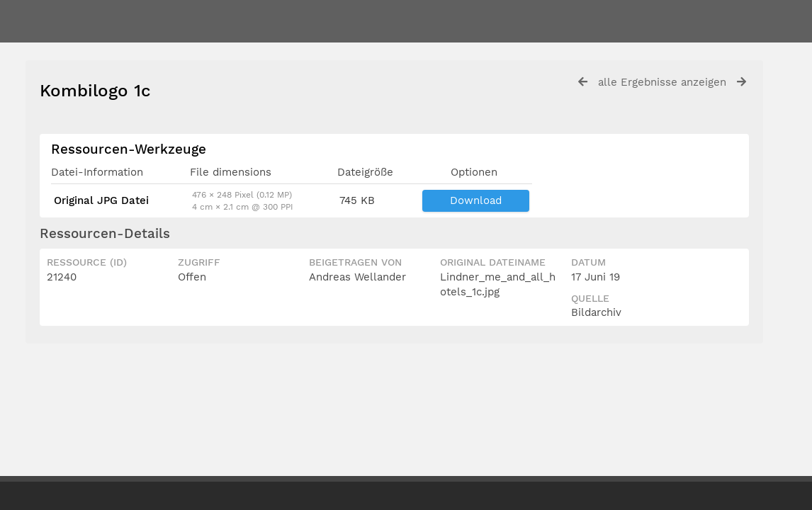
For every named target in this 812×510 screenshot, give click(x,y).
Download (476, 200)
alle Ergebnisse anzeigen (662, 82)
